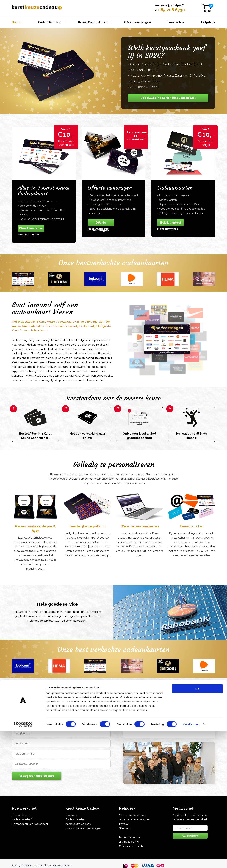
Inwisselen (176, 22)
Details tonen (192, 861)
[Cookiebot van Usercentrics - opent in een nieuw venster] (23, 861)
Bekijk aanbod (171, 223)
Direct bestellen (31, 228)
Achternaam (73, 723)
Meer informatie (28, 235)
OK (197, 826)
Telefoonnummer (26, 754)
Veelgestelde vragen (132, 815)
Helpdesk (208, 22)
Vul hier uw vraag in (26, 764)
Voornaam (22, 723)
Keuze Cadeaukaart (92, 22)
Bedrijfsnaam (23, 733)
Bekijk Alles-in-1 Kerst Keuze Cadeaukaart (168, 98)
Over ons (71, 815)
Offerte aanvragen (138, 22)
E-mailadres (22, 743)
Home (16, 22)
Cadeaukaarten (49, 22)
